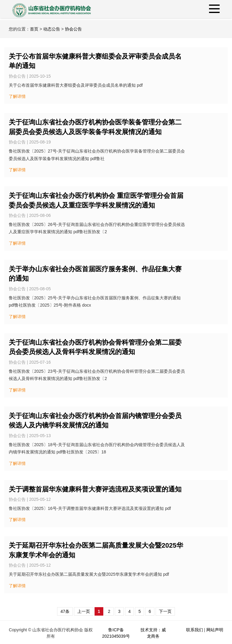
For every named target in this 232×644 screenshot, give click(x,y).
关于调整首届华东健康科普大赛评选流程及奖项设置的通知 (95, 489)
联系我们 (195, 630)
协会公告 (73, 29)
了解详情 (17, 96)
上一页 (84, 611)
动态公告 (52, 29)
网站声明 (215, 630)
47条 (65, 611)
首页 (34, 29)
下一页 (165, 611)
